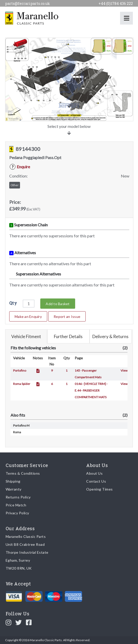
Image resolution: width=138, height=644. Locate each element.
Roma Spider (22, 384)
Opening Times (100, 489)
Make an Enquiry (28, 317)
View (124, 370)
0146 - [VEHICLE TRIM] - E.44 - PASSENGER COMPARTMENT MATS (91, 390)
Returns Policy (18, 497)
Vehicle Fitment (26, 336)
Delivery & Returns (110, 336)
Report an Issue (67, 317)
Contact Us (96, 481)
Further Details (68, 336)
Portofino (20, 370)
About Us (94, 473)
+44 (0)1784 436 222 (116, 3)
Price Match (16, 505)
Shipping (13, 481)
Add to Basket (58, 304)
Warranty (14, 489)
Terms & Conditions (23, 473)
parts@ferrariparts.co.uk (28, 3)
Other (15, 185)
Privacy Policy (17, 513)
